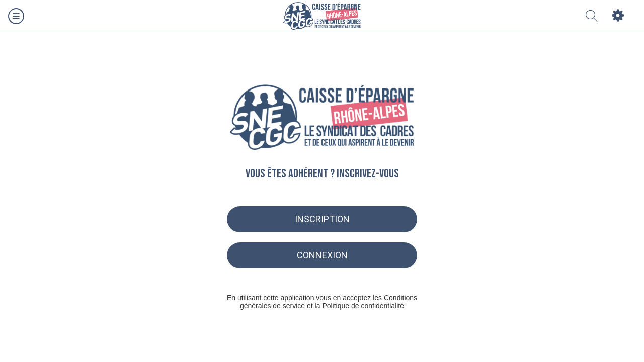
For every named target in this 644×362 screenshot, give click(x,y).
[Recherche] (592, 16)
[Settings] (618, 16)
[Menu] (16, 16)
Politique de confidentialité (363, 306)
